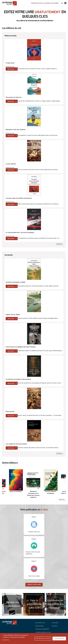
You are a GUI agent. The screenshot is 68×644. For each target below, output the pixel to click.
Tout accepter (59, 638)
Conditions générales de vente (43, 632)
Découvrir (34, 20)
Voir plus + (60, 244)
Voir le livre (11, 69)
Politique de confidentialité (42, 629)
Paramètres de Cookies (43, 638)
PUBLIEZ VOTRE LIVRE (34, 585)
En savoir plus (6, 640)
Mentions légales (40, 626)
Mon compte (55, 623)
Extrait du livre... (10, 67)
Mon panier (55, 626)
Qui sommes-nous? (40, 623)
